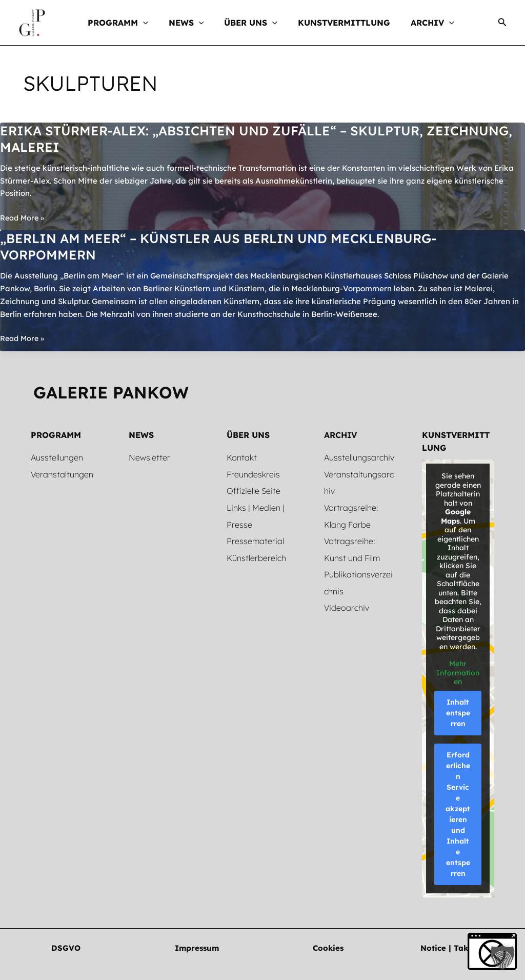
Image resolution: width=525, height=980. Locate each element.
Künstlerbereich (256, 556)
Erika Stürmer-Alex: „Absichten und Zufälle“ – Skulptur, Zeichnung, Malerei (220, 139)
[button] (153, 23)
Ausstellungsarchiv (359, 457)
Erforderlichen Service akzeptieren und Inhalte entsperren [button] (458, 814)
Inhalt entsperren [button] (458, 713)
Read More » (23, 218)
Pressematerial (255, 539)
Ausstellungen (57, 457)
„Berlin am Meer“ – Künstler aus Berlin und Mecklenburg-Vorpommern (228, 246)
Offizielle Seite (254, 490)
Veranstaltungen (62, 474)
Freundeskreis (253, 474)
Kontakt (242, 457)
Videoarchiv (347, 605)
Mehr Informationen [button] (458, 673)
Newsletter (149, 457)
